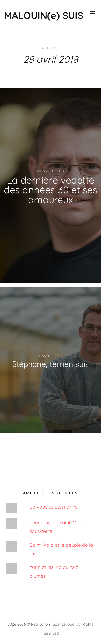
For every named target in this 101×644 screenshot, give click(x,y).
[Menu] (91, 12)
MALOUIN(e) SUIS (44, 15)
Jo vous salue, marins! (54, 507)
